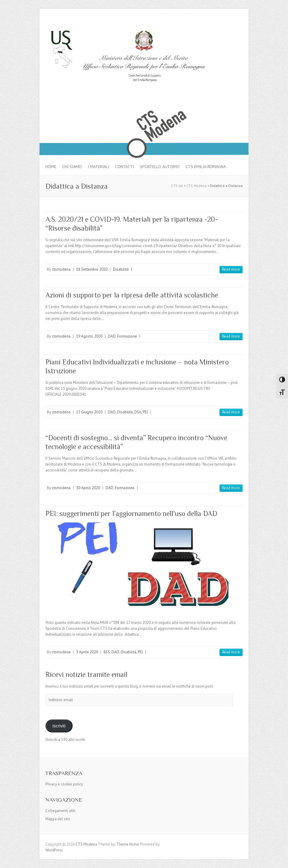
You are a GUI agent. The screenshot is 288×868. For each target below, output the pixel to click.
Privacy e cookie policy (64, 784)
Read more (231, 269)
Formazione (127, 336)
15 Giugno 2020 (89, 412)
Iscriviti (59, 726)
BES (107, 652)
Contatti (125, 167)
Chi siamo (72, 167)
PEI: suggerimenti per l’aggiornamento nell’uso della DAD (131, 513)
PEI (145, 412)
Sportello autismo (160, 167)
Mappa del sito (58, 819)
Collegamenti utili (60, 811)
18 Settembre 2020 (92, 269)
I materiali (98, 167)
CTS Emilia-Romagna (206, 167)
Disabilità (121, 269)
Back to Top (280, 860)
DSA (138, 412)
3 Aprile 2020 (87, 652)
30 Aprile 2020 (88, 488)
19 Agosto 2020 (89, 336)
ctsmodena (61, 269)
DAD (112, 336)
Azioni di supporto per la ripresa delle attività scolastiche (132, 295)
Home (51, 167)
